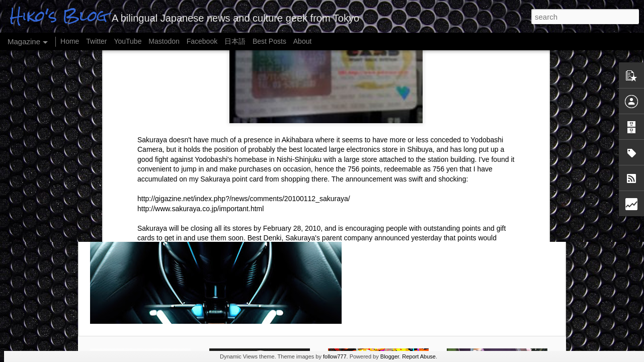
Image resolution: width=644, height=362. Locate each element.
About (303, 41)
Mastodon (164, 41)
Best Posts (269, 41)
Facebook (202, 41)
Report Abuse (419, 356)
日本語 (235, 41)
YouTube (128, 41)
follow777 (335, 356)
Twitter (96, 41)
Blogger (390, 356)
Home (70, 41)
